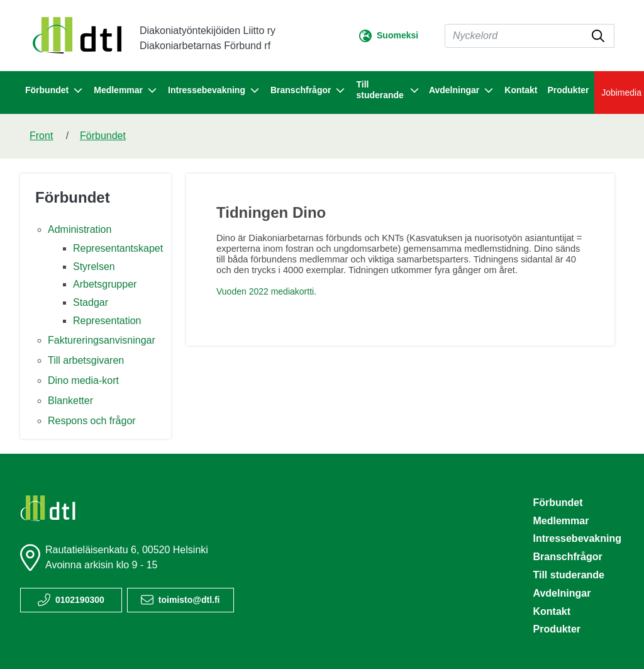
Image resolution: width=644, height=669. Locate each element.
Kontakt (521, 90)
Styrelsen (94, 267)
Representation (107, 321)
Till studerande (569, 575)
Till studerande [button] (387, 90)
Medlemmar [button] (126, 91)
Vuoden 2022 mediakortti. (266, 291)
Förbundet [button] (54, 91)
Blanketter (70, 401)
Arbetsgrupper (105, 284)
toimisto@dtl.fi (189, 600)
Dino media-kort (83, 380)
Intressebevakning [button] (214, 91)
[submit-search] (598, 36)
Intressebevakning (577, 538)
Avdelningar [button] (462, 91)
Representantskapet (118, 248)
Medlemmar (561, 521)
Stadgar (91, 302)
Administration (80, 229)
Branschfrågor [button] (308, 91)
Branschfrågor (567, 557)
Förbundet (103, 136)
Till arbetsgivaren (86, 360)
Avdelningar (562, 593)
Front (41, 136)
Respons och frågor (92, 421)
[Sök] (530, 36)
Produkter (568, 90)
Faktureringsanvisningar (102, 340)
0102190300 (80, 600)
